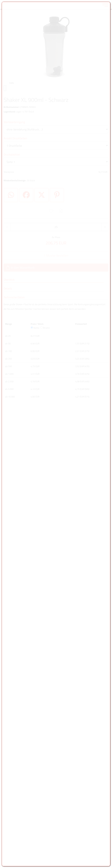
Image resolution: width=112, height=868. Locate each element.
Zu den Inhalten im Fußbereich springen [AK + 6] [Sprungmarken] (0, 0)
